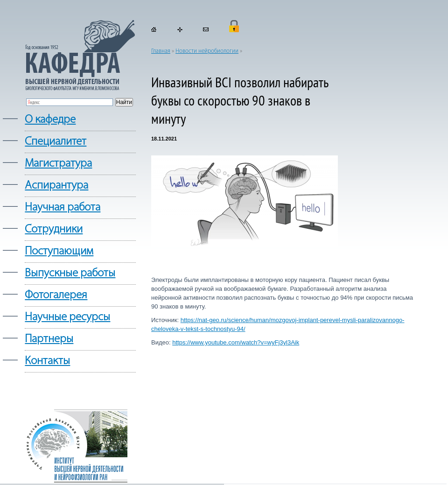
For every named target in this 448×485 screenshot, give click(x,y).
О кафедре (50, 120)
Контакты (47, 361)
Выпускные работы (70, 273)
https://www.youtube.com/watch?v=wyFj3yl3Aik (236, 342)
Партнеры (49, 339)
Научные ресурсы (67, 317)
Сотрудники (54, 229)
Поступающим (59, 251)
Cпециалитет (56, 142)
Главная (161, 51)
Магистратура (58, 164)
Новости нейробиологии (207, 51)
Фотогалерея (56, 295)
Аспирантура (56, 186)
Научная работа (63, 207)
